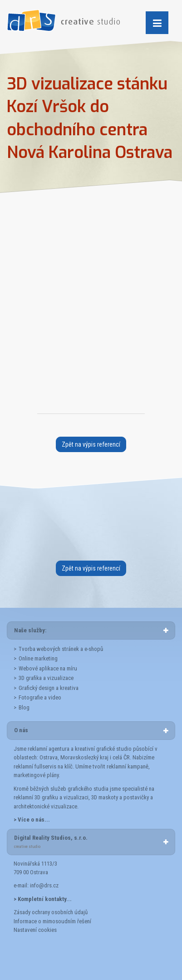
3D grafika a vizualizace (46, 678)
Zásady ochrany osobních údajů (51, 912)
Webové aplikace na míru (48, 668)
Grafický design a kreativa (49, 688)
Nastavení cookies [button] (35, 930)
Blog (24, 707)
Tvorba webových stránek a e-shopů (61, 649)
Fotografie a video (40, 697)
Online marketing (38, 658)
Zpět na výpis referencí (91, 444)
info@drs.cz (44, 885)
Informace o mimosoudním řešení (52, 921)
